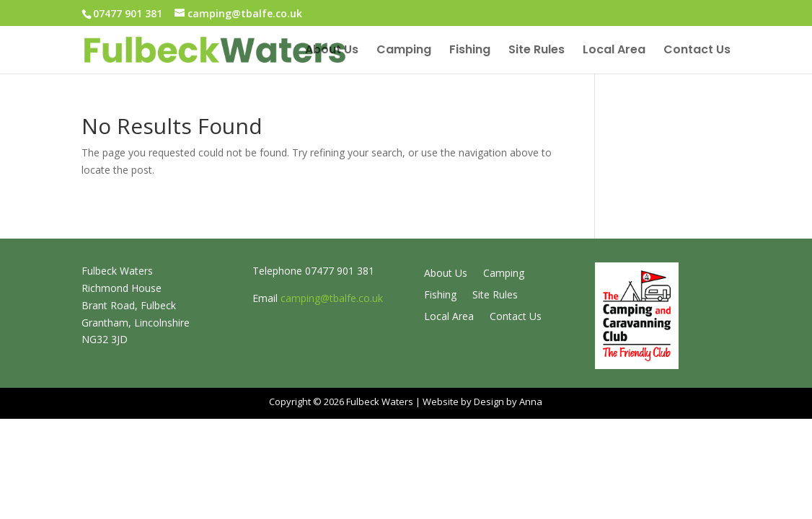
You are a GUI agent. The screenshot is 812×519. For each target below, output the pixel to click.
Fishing (470, 51)
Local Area (614, 51)
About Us (332, 51)
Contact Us (697, 51)
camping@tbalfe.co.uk (332, 298)
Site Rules (537, 51)
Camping (404, 51)
